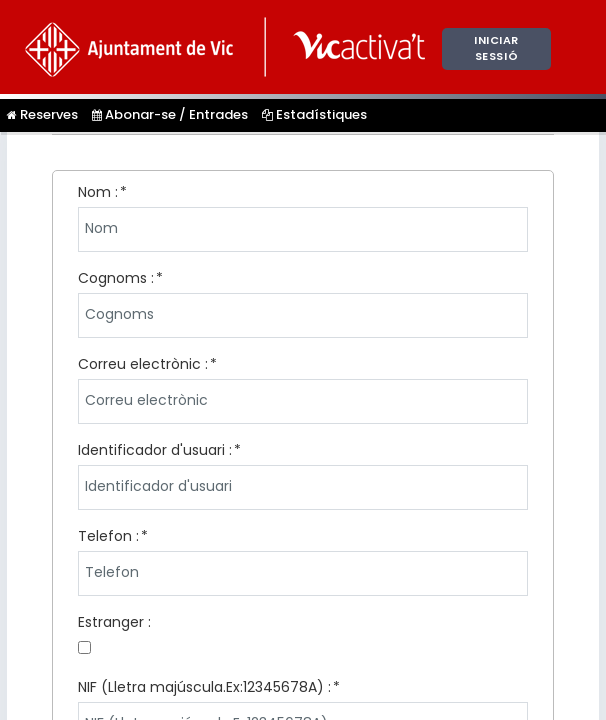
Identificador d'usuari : (155, 450)
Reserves (42, 114)
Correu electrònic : (143, 364)
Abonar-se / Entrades (170, 114)
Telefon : (108, 536)
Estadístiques (314, 114)
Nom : (98, 192)
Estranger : (114, 622)
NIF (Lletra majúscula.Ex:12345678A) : (204, 687)
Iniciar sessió (496, 48)
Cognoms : (116, 278)
